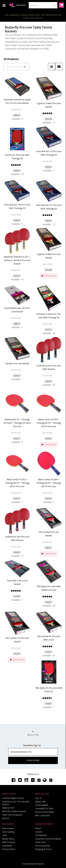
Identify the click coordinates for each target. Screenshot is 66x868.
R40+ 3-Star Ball (42, 815)
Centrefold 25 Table (44, 808)
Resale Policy (8, 839)
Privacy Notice (9, 849)
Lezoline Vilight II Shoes (13, 798)
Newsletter (7, 846)
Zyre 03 (6, 818)
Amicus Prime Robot (45, 812)
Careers (39, 832)
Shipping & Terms (43, 849)
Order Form (41, 842)
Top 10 (38, 798)
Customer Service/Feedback (48, 839)
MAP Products (9, 842)
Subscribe (33, 760)
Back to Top (33, 732)
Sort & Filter (16, 67)
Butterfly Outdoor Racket (14, 811)
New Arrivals (8, 828)
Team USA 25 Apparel (12, 815)
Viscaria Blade (42, 805)
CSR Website (41, 835)
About (38, 828)
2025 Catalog (8, 832)
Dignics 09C (41, 802)
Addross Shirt (8, 808)
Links (5, 835)
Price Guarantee (43, 846)
